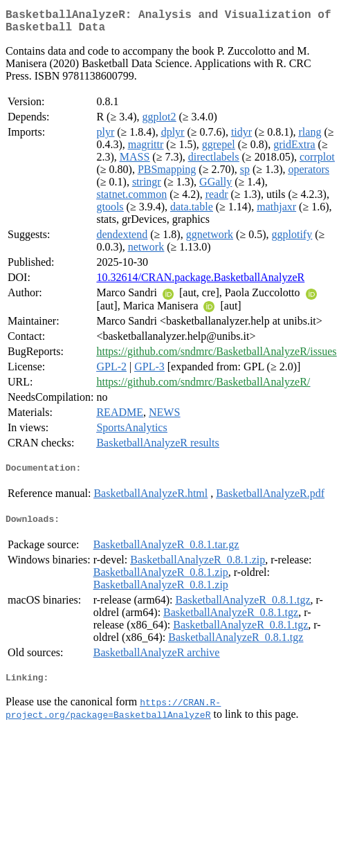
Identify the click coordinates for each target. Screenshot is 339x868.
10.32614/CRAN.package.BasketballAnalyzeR (200, 283)
